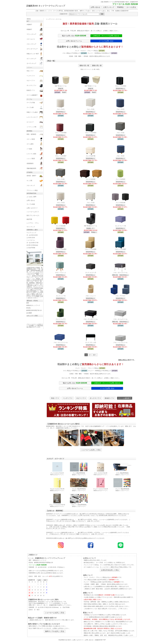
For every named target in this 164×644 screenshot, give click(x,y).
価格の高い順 (97, 65)
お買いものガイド (78, 640)
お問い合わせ (95, 7)
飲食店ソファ (110, 398)
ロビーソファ (81, 398)
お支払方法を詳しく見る (110, 570)
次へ (95, 355)
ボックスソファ (95, 398)
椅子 (28, 21)
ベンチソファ (68, 398)
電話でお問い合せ (74, 36)
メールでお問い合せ (106, 41)
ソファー (29, 68)
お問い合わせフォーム (74, 41)
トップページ (50, 19)
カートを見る (131, 7)
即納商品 (120, 7)
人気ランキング (109, 7)
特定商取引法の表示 (65, 640)
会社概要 (29, 313)
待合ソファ (55, 398)
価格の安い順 (84, 65)
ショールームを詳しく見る (91, 450)
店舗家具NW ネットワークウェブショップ (46, 6)
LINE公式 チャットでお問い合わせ (106, 36)
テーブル (29, 99)
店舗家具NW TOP (100, 640)
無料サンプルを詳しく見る (55, 631)
